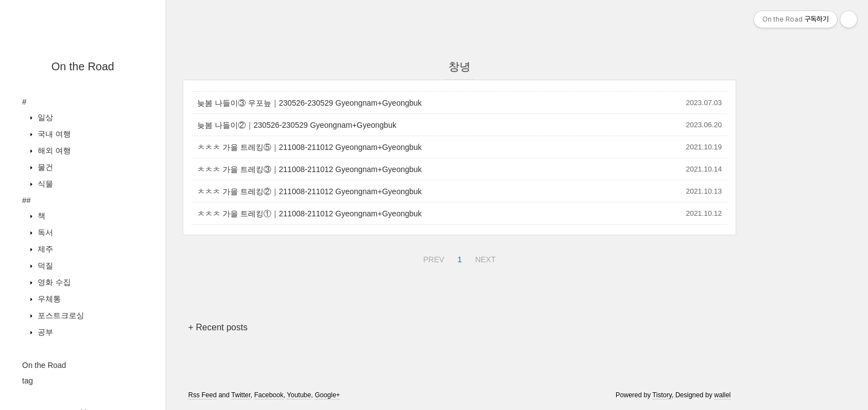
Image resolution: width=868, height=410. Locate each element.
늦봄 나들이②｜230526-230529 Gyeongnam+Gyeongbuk (297, 125)
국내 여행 (53, 134)
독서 (44, 232)
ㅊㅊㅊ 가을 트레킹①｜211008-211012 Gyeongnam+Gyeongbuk (309, 214)
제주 (44, 249)
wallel (722, 395)
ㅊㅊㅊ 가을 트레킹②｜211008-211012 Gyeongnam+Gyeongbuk (309, 191)
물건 (44, 167)
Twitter (241, 395)
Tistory (662, 395)
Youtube (299, 395)
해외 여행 (53, 150)
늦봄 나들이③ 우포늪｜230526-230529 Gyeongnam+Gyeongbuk (309, 103)
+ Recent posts (218, 327)
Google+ (328, 395)
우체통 (48, 299)
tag (27, 381)
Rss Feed (202, 395)
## (27, 200)
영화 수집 (53, 282)
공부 (44, 332)
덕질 (44, 266)
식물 (44, 184)
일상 (44, 117)
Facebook (269, 395)
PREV (432, 258)
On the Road (83, 66)
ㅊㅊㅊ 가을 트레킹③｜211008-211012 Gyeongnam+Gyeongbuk (309, 169)
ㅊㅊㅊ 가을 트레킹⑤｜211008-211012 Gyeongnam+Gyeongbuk (309, 147)
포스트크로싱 (60, 315)
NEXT (484, 258)
